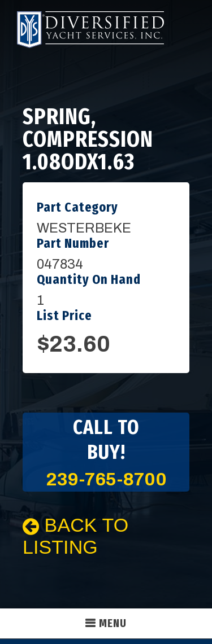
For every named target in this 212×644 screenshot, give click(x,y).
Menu (113, 623)
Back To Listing (75, 536)
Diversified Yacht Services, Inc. (90, 30)
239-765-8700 (106, 479)
